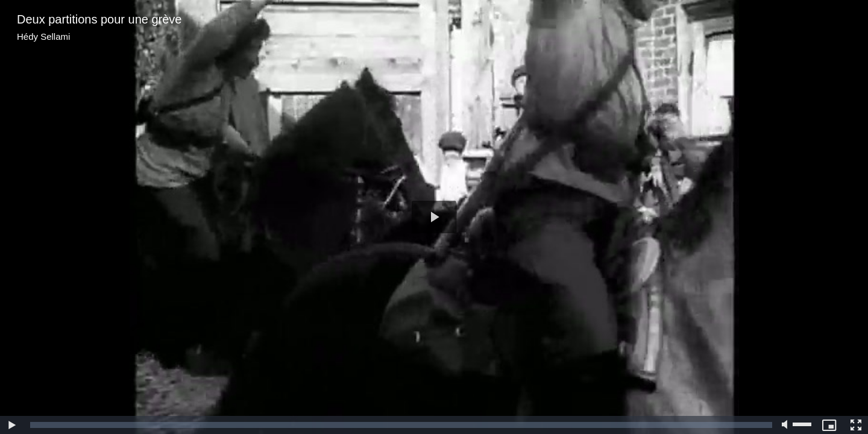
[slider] (401, 425)
